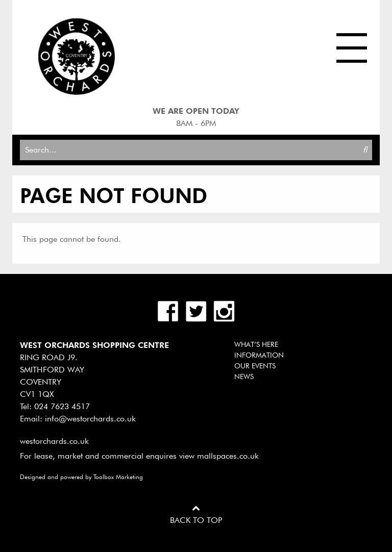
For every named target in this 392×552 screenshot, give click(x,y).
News (244, 377)
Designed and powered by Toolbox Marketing (81, 477)
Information (259, 355)
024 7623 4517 (62, 406)
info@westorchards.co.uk (90, 419)
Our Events (255, 366)
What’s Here (256, 344)
